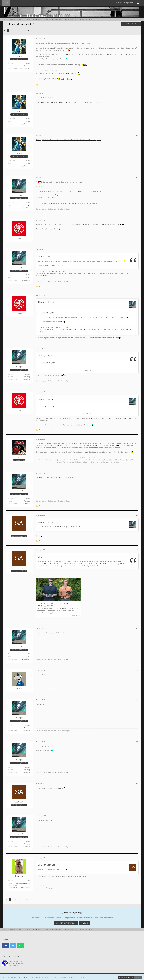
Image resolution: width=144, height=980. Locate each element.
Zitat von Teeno (45, 256)
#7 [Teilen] (137, 295)
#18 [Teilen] (137, 784)
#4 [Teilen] (137, 177)
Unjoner (40, 443)
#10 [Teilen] (137, 439)
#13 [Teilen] (137, 550)
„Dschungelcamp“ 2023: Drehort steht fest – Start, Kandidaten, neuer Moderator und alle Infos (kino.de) (69, 140)
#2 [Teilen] (137, 93)
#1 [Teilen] (138, 38)
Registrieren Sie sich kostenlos (75, 918)
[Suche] (138, 3)
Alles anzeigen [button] (87, 371)
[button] (6, 946)
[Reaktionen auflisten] (38, 84)
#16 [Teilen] (137, 700)
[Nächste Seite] (29, 31)
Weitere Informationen (126, 977)
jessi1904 (12, 963)
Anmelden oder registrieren (124, 3)
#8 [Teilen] (137, 349)
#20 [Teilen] (137, 858)
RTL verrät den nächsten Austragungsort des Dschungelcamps (57, 604)
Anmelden (85, 923)
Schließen (138, 977)
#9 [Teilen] (137, 392)
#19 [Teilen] (137, 816)
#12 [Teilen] (137, 515)
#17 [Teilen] (137, 742)
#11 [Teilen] (137, 473)
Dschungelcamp (14, 965)
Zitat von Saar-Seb (47, 865)
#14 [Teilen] (137, 629)
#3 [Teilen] (137, 135)
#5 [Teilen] (137, 220)
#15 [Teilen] (137, 670)
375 (25, 31)
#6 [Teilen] (137, 250)
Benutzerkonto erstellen (66, 923)
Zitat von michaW (46, 302)
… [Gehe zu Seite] (21, 31)
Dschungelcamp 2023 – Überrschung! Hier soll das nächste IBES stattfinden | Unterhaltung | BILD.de (68, 102)
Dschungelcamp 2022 (16, 961)
